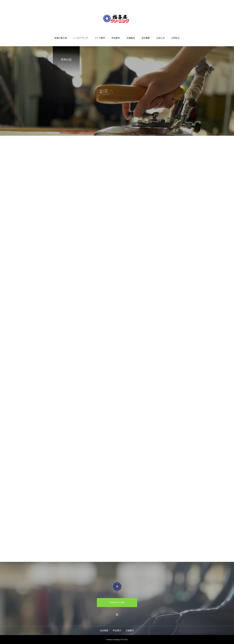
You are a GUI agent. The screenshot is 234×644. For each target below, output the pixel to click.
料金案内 (116, 38)
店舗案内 (131, 38)
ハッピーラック (81, 38)
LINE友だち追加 (117, 602)
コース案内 (100, 38)
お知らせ (161, 38)
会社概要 (146, 38)
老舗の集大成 (61, 38)
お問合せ (176, 38)
